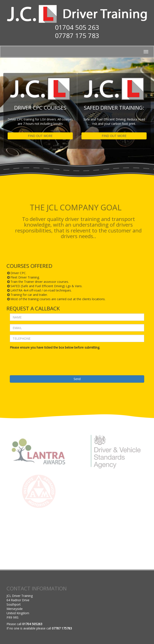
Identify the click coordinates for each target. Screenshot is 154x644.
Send (77, 379)
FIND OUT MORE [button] (40, 136)
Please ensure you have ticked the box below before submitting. (55, 347)
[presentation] (43, 359)
